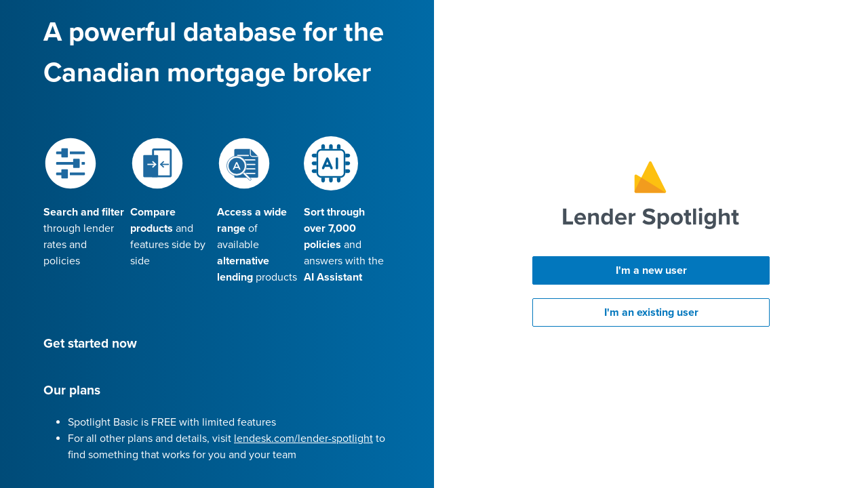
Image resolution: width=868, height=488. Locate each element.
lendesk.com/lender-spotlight (303, 439)
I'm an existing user (651, 312)
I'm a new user (651, 270)
